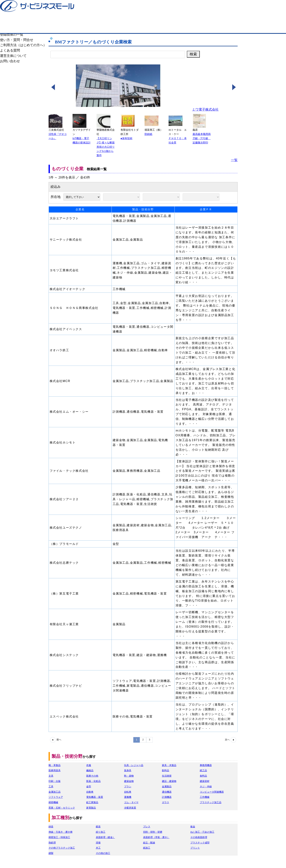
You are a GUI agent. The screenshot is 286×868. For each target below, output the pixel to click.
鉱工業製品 (92, 802)
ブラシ (128, 786)
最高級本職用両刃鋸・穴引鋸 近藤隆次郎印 (202, 138)
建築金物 (129, 781)
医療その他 (92, 776)
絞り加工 (101, 832)
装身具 (128, 770)
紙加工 (147, 848)
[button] (53, 88)
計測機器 (167, 797)
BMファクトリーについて (187, 27)
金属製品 (167, 786)
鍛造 (98, 827)
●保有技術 (127, 138)
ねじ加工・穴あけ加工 (202, 832)
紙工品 (203, 770)
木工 (98, 848)
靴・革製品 (55, 765)
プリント (195, 848)
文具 (51, 776)
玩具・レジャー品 (134, 765)
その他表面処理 (199, 837)
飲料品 (166, 770)
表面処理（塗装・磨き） (156, 837)
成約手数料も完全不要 (114, 20)
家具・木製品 (169, 765)
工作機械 (205, 797)
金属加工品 (55, 792)
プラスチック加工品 (211, 802)
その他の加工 (103, 853)
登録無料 (66, 20)
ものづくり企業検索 (99, 27)
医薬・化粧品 (93, 781)
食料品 (203, 776)
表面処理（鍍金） (105, 837)
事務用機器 (206, 765)
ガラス (166, 802)
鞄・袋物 (129, 776)
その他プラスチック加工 (62, 848)
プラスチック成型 (200, 843)
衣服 (89, 765)
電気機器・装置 (95, 797)
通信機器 (167, 792)
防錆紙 (148, 134)
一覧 (234, 160)
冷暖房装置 (130, 808)
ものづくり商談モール (143, 27)
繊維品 (90, 770)
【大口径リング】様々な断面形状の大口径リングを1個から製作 (106, 147)
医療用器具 (55, 770)
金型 (89, 786)
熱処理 (52, 843)
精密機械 (53, 802)
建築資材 (205, 781)
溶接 (98, 843)
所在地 (56, 197)
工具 (51, 786)
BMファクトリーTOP (54, 27)
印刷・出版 (55, 781)
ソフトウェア (56, 797)
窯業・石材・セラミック (62, 808)
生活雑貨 (167, 776)
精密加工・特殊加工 (59, 837)
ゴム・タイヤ (131, 802)
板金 (193, 827)
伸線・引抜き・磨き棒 (61, 832)
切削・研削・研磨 (153, 832)
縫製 (51, 853)
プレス (147, 827)
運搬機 (128, 797)
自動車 (90, 792)
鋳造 (51, 827)
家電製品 (91, 808)
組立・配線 (149, 843)
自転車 (128, 792)
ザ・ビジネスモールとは (190, 6)
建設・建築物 (169, 781)
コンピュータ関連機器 (212, 792)
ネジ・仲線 (206, 786)
